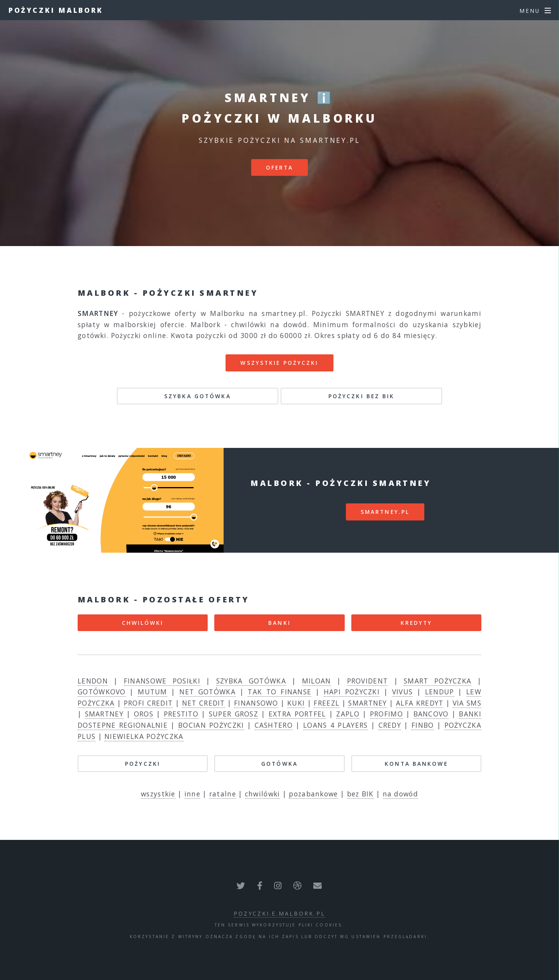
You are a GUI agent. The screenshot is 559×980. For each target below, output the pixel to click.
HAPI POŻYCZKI (352, 692)
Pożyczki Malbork (56, 10)
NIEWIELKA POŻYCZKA (144, 736)
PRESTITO (181, 714)
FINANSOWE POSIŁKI (162, 681)
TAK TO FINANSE (279, 692)
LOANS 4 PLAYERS (336, 725)
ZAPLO (348, 714)
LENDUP (440, 692)
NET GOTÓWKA (207, 692)
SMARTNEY (367, 703)
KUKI (296, 703)
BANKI (279, 623)
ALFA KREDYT (420, 703)
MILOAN (317, 681)
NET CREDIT (204, 703)
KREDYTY (417, 623)
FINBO (423, 725)
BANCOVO (431, 714)
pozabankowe (313, 794)
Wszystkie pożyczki (279, 363)
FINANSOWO (256, 703)
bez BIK (360, 794)
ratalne (223, 794)
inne (192, 794)
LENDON (93, 681)
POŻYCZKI (143, 764)
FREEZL (326, 703)
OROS (144, 714)
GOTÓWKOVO (102, 692)
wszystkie (158, 794)
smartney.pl (385, 512)
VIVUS (403, 692)
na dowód (400, 794)
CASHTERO (274, 725)
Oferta (280, 167)
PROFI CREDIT (148, 703)
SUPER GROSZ (233, 714)
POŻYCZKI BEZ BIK (362, 396)
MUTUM (153, 692)
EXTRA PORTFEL (297, 714)
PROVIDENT (368, 681)
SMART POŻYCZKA (437, 681)
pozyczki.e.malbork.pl (279, 913)
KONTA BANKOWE (416, 764)
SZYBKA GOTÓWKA (198, 396)
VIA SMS (467, 703)
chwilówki (263, 794)
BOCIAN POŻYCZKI (211, 725)
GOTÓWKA (279, 764)
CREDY (390, 725)
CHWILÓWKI (143, 623)
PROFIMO (386, 714)
